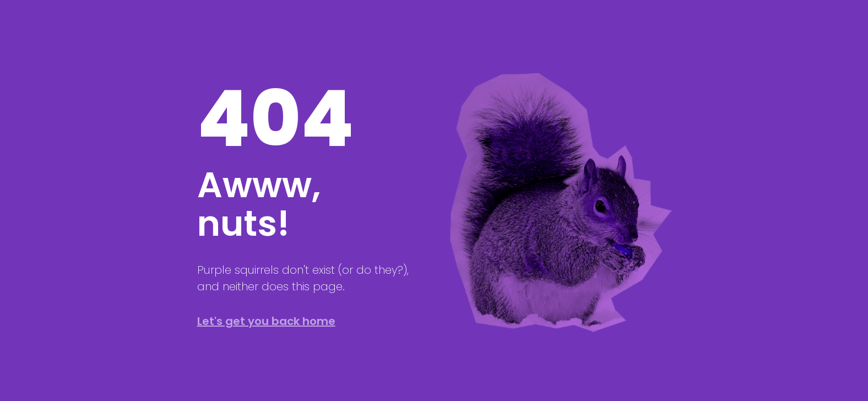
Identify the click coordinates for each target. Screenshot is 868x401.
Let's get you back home (266, 321)
